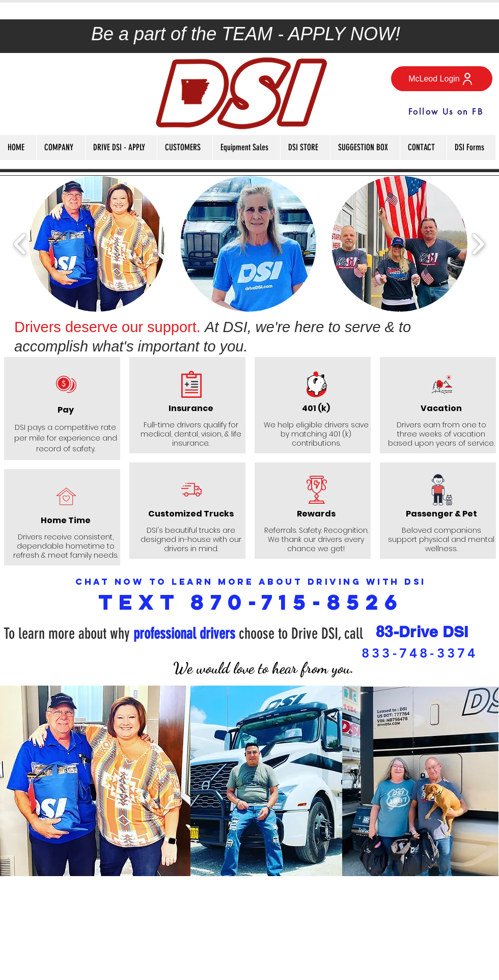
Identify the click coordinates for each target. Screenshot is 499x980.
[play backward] (20, 243)
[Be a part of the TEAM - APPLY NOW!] (249, 34)
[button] (61, 147)
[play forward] (478, 243)
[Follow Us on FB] (446, 112)
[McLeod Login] (442, 79)
